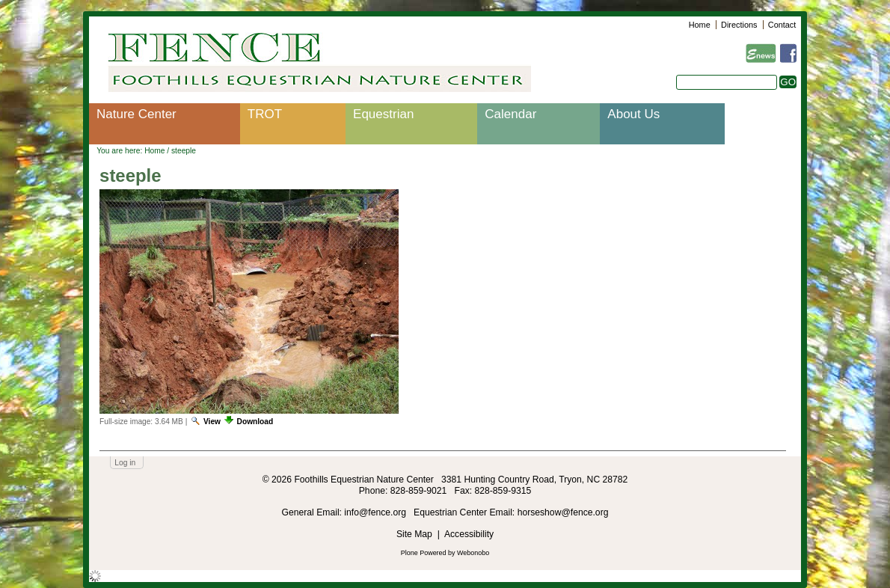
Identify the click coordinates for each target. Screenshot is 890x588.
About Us (633, 114)
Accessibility (469, 534)
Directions (739, 25)
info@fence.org (376, 512)
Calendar (510, 114)
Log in (125, 463)
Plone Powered (424, 553)
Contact (782, 25)
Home (700, 25)
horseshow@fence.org (563, 512)
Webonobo (473, 553)
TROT (265, 114)
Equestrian (383, 114)
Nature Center (136, 114)
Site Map (414, 534)
